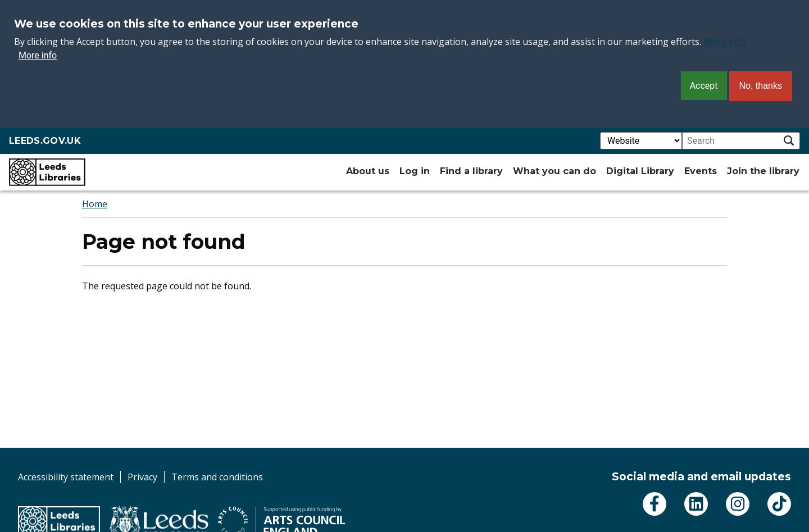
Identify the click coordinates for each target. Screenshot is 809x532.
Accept (704, 86)
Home (95, 204)
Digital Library (640, 171)
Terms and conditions (217, 477)
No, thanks (761, 86)
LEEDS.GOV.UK (45, 141)
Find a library (471, 171)
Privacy (142, 477)
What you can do (555, 171)
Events (701, 171)
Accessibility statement (66, 477)
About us (368, 171)
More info (724, 42)
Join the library (763, 171)
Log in (415, 171)
